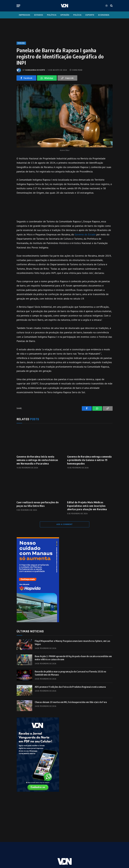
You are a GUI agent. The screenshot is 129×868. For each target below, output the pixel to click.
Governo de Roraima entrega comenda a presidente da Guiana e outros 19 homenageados (89, 460)
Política (52, 15)
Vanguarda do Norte (35, 70)
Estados (39, 15)
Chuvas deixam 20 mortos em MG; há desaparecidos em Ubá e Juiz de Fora (71, 702)
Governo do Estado (85, 234)
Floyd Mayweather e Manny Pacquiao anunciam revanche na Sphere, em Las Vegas (72, 643)
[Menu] (18, 6)
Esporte (90, 15)
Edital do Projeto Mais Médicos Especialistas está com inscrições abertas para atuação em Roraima (87, 506)
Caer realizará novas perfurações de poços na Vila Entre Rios (38, 504)
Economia (104, 15)
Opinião (65, 15)
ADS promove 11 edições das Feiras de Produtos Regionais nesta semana (70, 687)
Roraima (21, 43)
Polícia (77, 15)
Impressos (25, 15)
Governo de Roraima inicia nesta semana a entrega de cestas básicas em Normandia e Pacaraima (37, 460)
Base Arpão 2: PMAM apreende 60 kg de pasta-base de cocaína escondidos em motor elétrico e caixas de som (73, 658)
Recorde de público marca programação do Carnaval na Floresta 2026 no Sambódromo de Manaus (70, 673)
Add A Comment (64, 524)
